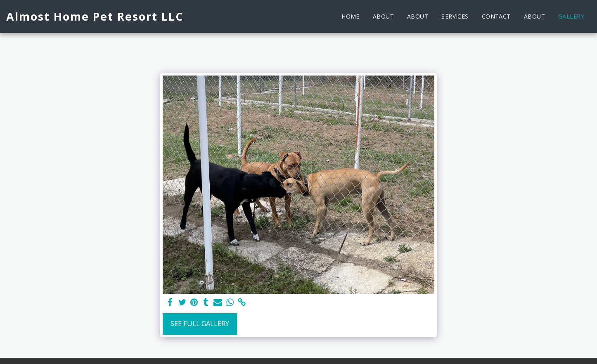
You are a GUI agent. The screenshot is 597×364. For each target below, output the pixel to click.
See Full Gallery (200, 323)
